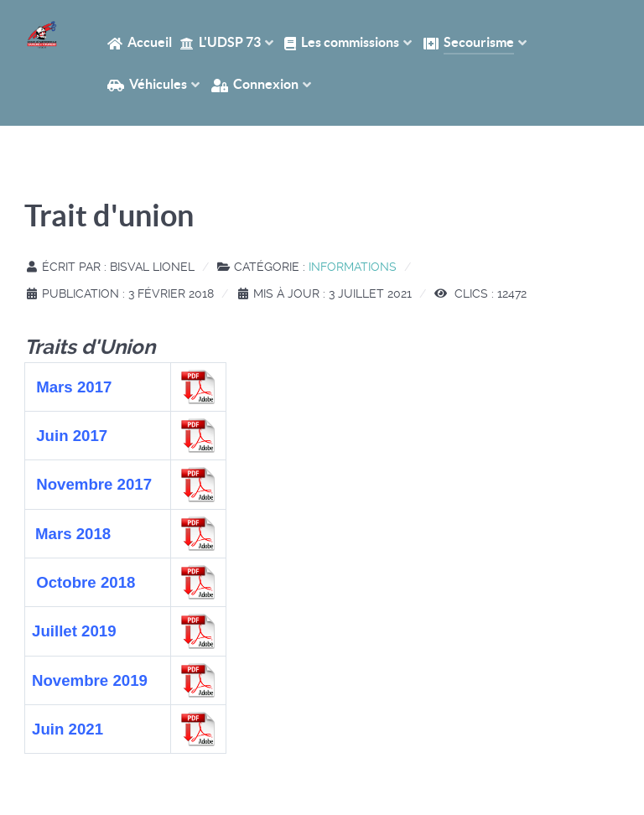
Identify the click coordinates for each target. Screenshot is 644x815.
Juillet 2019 (74, 631)
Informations (353, 267)
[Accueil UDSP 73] (42, 35)
